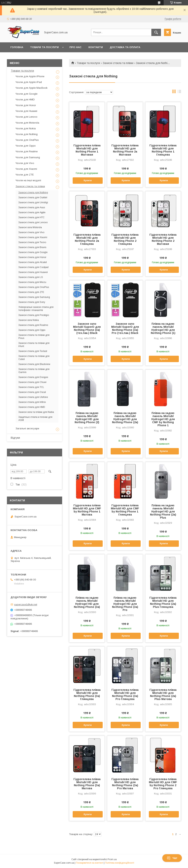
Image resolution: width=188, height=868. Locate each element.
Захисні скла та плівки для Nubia (36, 412)
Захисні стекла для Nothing (33, 193)
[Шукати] (156, 32)
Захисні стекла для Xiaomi (33, 237)
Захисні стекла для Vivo (31, 232)
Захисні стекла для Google (33, 252)
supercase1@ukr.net (26, 604)
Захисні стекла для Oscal (32, 392)
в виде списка (179, 92)
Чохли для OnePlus (27, 140)
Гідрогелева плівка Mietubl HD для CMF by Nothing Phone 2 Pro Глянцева (163, 784)
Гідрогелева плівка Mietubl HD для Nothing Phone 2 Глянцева (125, 239)
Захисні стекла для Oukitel (33, 198)
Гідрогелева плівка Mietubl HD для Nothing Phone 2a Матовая (125, 150)
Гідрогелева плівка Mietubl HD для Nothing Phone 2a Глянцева (87, 239)
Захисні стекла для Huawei (33, 272)
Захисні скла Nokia (29, 320)
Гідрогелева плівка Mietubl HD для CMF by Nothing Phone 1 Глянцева (125, 510)
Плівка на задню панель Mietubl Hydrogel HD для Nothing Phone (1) (163, 328)
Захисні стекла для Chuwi (32, 382)
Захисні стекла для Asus (32, 207)
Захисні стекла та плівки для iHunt (34, 345)
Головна (17, 47)
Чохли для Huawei (26, 111)
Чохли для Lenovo (26, 117)
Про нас (75, 47)
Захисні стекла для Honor (32, 257)
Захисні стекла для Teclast (33, 351)
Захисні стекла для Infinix (32, 402)
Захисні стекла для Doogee (33, 377)
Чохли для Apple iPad (29, 82)
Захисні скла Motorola (30, 227)
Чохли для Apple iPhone (30, 76)
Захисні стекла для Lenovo (33, 222)
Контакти (96, 47)
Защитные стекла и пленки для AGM (35, 419)
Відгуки (15, 438)
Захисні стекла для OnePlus (34, 287)
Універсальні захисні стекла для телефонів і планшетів (36, 309)
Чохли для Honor (26, 105)
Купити (88, 180)
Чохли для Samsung (28, 157)
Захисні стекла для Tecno (32, 242)
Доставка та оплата (125, 47)
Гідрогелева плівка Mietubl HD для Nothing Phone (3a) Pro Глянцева (125, 694)
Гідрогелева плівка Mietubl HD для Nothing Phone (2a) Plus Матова (163, 694)
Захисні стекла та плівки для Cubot (34, 358)
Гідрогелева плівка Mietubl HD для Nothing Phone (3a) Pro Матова (125, 784)
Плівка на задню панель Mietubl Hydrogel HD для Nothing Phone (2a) (125, 418)
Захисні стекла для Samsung (34, 297)
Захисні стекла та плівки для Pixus (34, 337)
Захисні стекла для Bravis (32, 247)
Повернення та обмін (27, 57)
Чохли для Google (26, 94)
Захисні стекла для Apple (32, 212)
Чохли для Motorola (27, 123)
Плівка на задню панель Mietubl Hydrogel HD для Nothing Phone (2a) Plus (163, 511)
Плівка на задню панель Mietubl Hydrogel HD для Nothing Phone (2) (87, 418)
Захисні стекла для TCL (31, 387)
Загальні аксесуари (27, 428)
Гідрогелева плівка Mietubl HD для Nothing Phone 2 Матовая (163, 239)
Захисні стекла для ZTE (31, 292)
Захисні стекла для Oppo (32, 330)
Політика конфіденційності (120, 863)
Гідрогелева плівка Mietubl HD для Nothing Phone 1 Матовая (87, 150)
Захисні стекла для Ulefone (33, 397)
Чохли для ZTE (25, 175)
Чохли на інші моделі (28, 180)
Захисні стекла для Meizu (32, 282)
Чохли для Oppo (26, 146)
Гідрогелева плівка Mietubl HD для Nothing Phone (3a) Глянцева (87, 694)
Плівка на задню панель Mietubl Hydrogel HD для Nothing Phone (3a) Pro (125, 604)
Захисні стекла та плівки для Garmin (34, 371)
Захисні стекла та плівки (118, 63)
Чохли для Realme (27, 151)
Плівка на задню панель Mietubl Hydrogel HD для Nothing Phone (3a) (87, 602)
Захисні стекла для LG (31, 277)
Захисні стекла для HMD (32, 407)
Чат (172, 858)
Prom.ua (112, 859)
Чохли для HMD (25, 100)
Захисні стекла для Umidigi (33, 202)
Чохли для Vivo (25, 163)
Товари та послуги (44, 47)
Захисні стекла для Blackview (34, 364)
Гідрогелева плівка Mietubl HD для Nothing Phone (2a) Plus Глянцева (163, 602)
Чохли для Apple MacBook (32, 88)
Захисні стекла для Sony (32, 302)
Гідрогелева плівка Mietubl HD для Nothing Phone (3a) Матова (87, 784)
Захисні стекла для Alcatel (33, 262)
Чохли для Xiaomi (26, 169)
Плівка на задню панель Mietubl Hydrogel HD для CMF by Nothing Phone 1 (163, 419)
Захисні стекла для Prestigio (34, 315)
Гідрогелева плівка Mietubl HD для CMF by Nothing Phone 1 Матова (87, 510)
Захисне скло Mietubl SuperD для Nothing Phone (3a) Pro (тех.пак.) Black (125, 328)
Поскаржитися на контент (89, 863)
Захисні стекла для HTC (31, 217)
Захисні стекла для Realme (33, 325)
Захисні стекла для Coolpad (33, 267)
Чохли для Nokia (26, 128)
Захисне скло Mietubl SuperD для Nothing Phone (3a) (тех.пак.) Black (87, 328)
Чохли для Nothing (27, 134)
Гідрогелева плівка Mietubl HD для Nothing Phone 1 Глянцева (163, 150)
